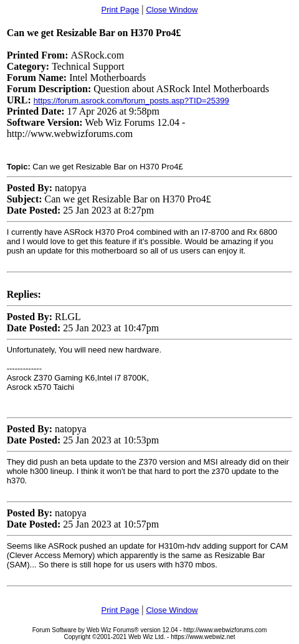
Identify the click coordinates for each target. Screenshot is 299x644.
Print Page (121, 10)
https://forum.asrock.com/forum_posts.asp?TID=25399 (131, 101)
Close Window (172, 10)
